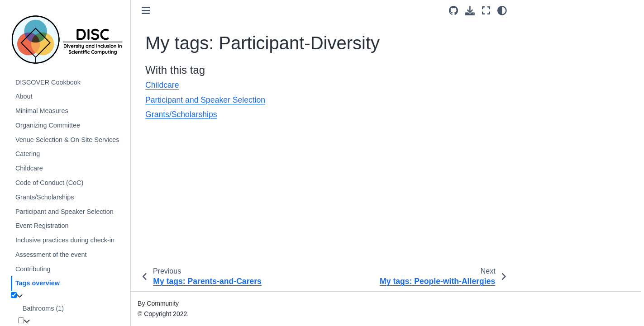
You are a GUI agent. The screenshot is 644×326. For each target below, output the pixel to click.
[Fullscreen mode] (486, 11)
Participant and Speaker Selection (64, 212)
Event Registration (42, 226)
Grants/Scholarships (45, 197)
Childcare (29, 168)
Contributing (33, 269)
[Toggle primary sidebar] (146, 11)
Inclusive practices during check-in (65, 240)
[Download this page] (470, 11)
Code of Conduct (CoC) (49, 183)
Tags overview (38, 283)
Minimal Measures (42, 111)
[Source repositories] (453, 11)
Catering (28, 154)
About (24, 96)
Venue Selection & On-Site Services (67, 140)
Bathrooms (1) (43, 308)
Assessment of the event (51, 255)
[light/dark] (502, 11)
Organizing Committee (48, 125)
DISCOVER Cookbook (48, 82)
